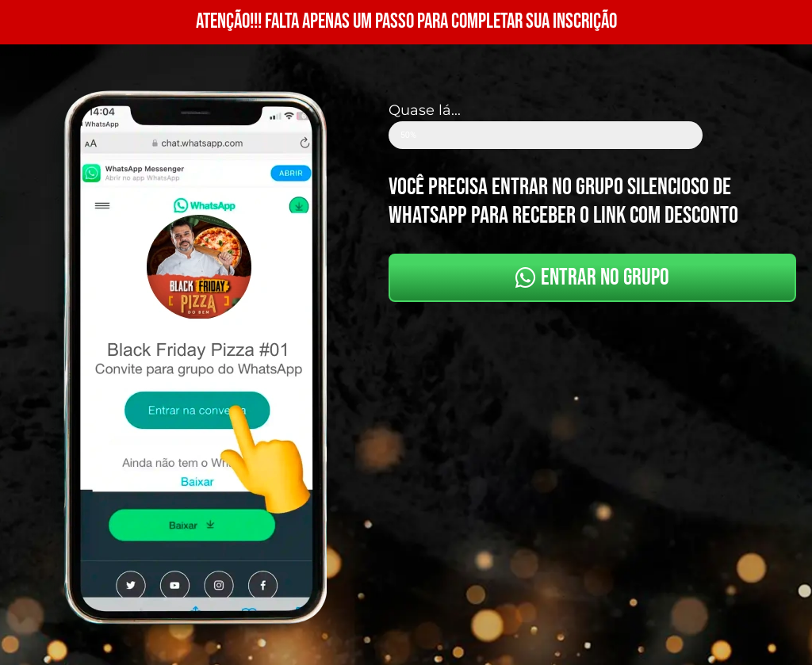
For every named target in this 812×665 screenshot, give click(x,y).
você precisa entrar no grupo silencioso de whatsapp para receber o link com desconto (563, 201)
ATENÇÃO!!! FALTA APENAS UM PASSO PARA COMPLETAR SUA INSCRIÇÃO (406, 22)
